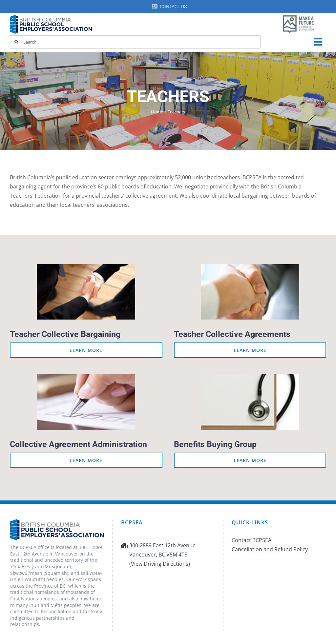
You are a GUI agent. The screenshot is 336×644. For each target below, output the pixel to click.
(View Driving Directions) (160, 564)
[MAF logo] (298, 16)
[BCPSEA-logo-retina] (51, 17)
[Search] (16, 42)
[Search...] (135, 42)
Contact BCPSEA (252, 540)
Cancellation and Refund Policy (270, 549)
